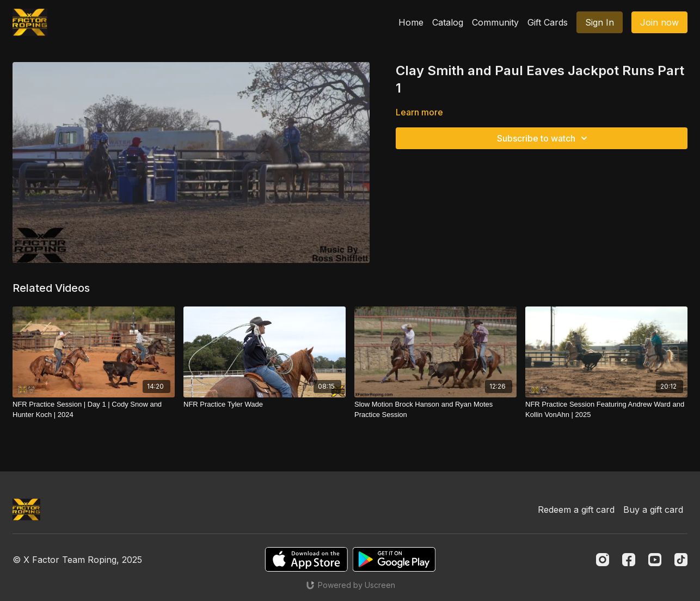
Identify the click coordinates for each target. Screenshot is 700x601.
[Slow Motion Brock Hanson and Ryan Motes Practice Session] (435, 410)
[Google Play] (394, 559)
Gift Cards (548, 22)
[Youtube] (655, 560)
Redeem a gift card (576, 510)
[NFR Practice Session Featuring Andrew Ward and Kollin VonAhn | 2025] (606, 410)
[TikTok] (681, 560)
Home (411, 22)
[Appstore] (306, 559)
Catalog (448, 22)
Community (495, 22)
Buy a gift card (653, 510)
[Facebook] (629, 560)
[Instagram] (603, 560)
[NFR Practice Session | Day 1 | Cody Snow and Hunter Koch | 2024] (94, 410)
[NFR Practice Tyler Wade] (265, 404)
